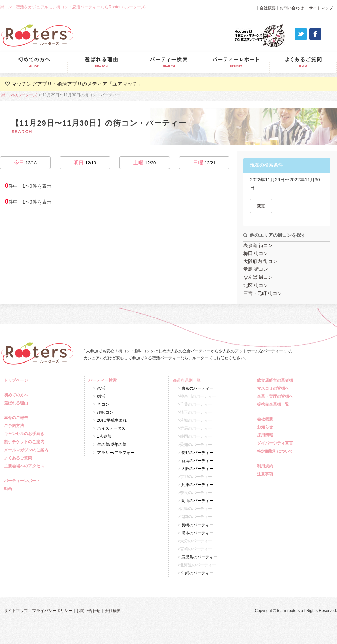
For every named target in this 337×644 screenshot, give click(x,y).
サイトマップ (320, 8)
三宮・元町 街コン (263, 293)
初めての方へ (17, 395)
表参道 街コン (258, 245)
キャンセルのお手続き (25, 434)
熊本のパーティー (197, 533)
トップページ (17, 380)
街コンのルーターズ (19, 95)
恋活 (101, 388)
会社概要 (268, 8)
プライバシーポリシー (52, 611)
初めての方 (34, 62)
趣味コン (105, 412)
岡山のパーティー (197, 501)
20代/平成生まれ (112, 420)
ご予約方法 (15, 426)
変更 (261, 206)
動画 (9, 489)
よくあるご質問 (303, 62)
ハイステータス (111, 428)
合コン (103, 404)
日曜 (204, 163)
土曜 (145, 163)
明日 (85, 163)
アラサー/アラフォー (116, 453)
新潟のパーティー (197, 461)
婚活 (101, 396)
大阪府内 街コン (260, 261)
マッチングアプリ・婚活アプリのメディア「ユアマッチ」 (77, 84)
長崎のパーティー (197, 525)
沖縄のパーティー (197, 573)
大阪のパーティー (197, 469)
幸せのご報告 (17, 418)
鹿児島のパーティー (199, 557)
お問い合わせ (292, 8)
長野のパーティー (197, 453)
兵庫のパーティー (197, 485)
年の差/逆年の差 (112, 445)
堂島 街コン (256, 269)
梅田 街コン (256, 253)
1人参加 (104, 436)
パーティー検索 (168, 62)
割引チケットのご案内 (25, 442)
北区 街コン (256, 285)
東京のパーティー (197, 388)
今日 (25, 163)
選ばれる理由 (101, 62)
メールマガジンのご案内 (27, 450)
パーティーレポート (236, 62)
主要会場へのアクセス (25, 466)
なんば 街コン (258, 277)
